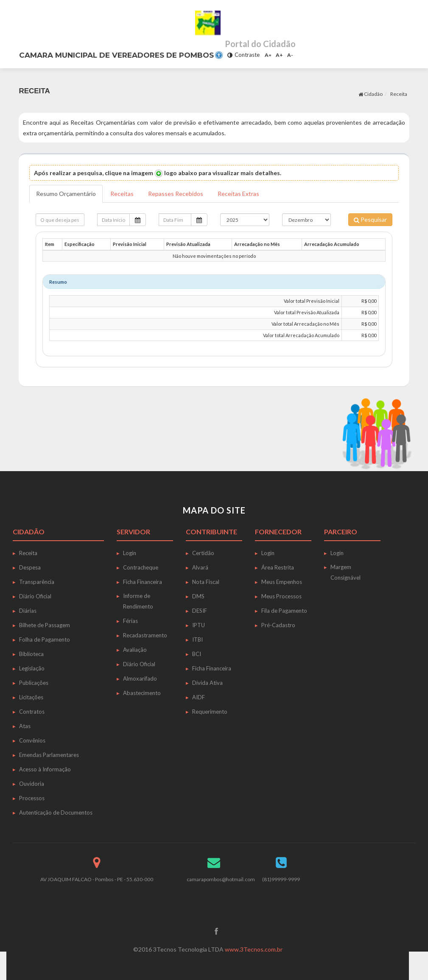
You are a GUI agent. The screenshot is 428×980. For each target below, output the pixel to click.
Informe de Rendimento (138, 601)
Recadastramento (145, 635)
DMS (198, 596)
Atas (25, 726)
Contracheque (141, 567)
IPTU (199, 625)
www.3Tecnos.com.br (254, 949)
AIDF (199, 697)
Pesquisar (370, 219)
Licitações (31, 697)
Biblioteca (31, 654)
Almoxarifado (140, 678)
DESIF (200, 611)
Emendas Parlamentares (49, 755)
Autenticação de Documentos (56, 812)
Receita (399, 94)
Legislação (32, 668)
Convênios (32, 740)
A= (268, 55)
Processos (32, 798)
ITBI (197, 639)
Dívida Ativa (207, 683)
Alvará (200, 567)
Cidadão (371, 94)
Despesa (30, 567)
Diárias (28, 611)
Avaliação (135, 650)
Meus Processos (281, 596)
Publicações (34, 683)
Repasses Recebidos (176, 194)
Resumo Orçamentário (66, 194)
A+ (279, 55)
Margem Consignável (345, 572)
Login (130, 553)
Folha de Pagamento (45, 639)
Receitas (122, 194)
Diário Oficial (35, 596)
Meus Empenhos (282, 582)
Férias (130, 621)
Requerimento (210, 712)
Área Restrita (278, 567)
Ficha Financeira (143, 582)
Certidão (203, 553)
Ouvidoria (32, 784)
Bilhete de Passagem (45, 625)
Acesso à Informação (45, 769)
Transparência (37, 582)
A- (290, 55)
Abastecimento (142, 693)
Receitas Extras (238, 194)
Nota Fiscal (206, 582)
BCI (197, 654)
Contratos (32, 712)
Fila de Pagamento (284, 611)
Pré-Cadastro (278, 625)
